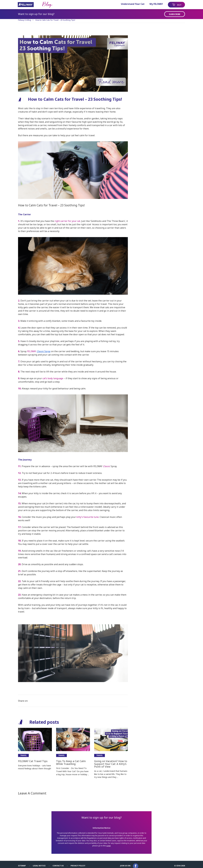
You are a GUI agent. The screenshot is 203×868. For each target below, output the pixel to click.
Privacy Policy (79, 863)
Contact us (59, 863)
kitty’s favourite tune (89, 515)
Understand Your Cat (130, 4)
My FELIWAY (153, 4)
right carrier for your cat (68, 220)
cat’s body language (54, 377)
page (111, 843)
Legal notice (40, 863)
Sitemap (23, 863)
